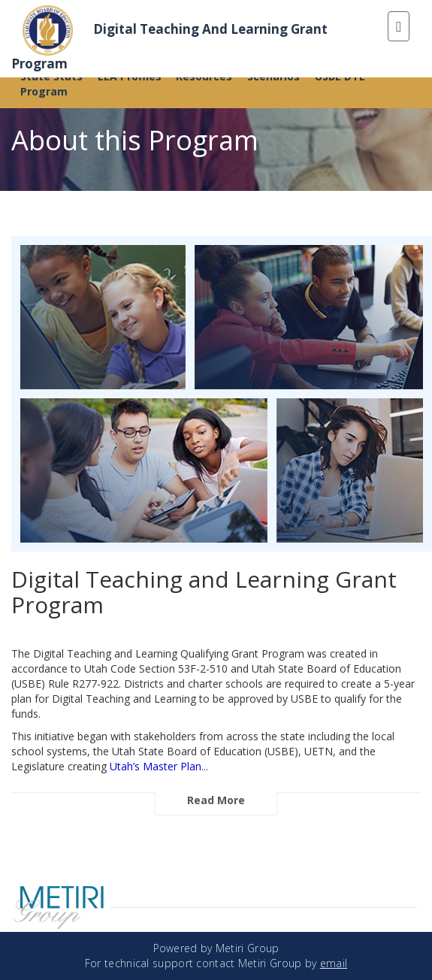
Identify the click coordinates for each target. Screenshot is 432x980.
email (334, 963)
